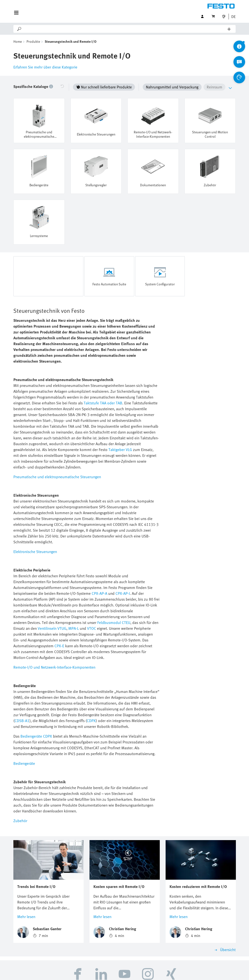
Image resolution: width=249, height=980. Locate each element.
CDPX (91, 721)
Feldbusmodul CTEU (114, 622)
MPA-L (74, 628)
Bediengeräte (24, 763)
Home (18, 41)
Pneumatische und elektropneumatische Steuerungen (57, 477)
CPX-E (59, 646)
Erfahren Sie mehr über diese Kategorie (45, 67)
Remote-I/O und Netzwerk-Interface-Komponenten (54, 667)
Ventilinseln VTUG (52, 628)
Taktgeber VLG (120, 450)
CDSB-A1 (22, 721)
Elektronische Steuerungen (35, 552)
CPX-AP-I (123, 593)
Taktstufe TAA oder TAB (103, 403)
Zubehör (20, 821)
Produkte (33, 41)
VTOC (92, 628)
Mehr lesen (26, 917)
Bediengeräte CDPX (36, 736)
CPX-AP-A (99, 593)
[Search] (125, 29)
